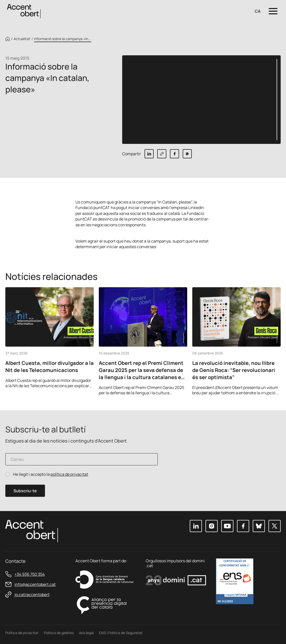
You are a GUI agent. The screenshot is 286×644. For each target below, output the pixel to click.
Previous (261, 388)
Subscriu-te (25, 491)
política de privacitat (69, 474)
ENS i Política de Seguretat (121, 633)
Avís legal (86, 633)
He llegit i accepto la (51, 474)
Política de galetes (59, 633)
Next (275, 388)
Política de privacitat (22, 633)
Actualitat (22, 39)
